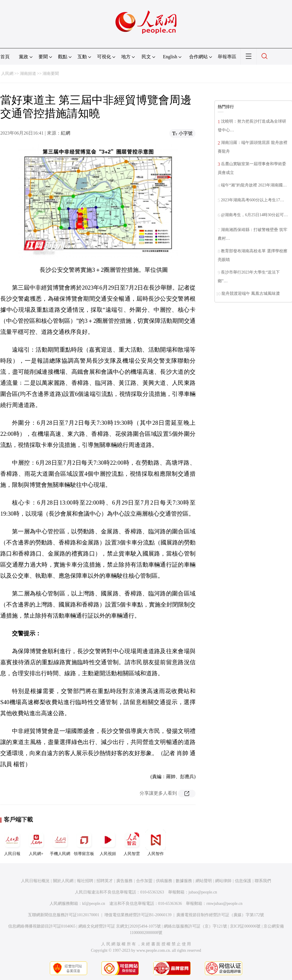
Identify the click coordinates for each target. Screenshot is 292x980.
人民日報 (12, 843)
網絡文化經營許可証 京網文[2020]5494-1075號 (120, 926)
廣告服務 (124, 881)
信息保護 (243, 881)
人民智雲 (132, 843)
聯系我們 (263, 881)
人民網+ (36, 843)
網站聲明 (204, 881)
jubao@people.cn (203, 892)
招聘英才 (105, 881)
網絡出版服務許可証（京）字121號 (195, 926)
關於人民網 (63, 881)
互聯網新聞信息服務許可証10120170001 (64, 915)
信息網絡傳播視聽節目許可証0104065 (42, 926)
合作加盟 (144, 881)
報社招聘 (85, 881)
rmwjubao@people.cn (224, 904)
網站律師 (223, 881)
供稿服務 (164, 881)
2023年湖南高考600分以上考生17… (253, 200)
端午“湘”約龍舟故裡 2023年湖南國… (254, 185)
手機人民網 (60, 843)
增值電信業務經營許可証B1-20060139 (138, 915)
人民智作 (156, 843)
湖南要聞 (51, 74)
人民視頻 (108, 843)
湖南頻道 (28, 74)
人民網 (7, 74)
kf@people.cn (94, 904)
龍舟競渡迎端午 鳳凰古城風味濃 (251, 294)
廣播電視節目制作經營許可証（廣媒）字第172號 (220, 915)
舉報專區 (227, 57)
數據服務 (184, 881)
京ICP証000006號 (245, 926)
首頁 (5, 57)
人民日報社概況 (35, 881)
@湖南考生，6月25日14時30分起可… (254, 215)
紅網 (66, 133)
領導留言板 (84, 843)
